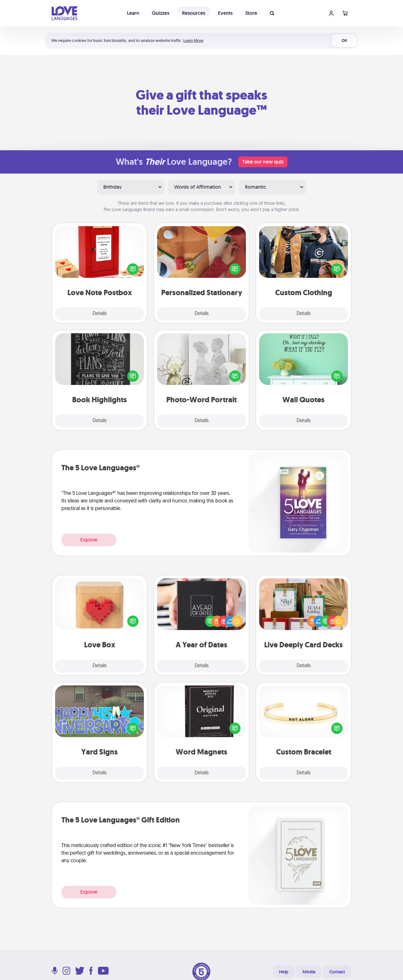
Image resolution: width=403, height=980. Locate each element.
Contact (337, 972)
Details (100, 314)
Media (309, 972)
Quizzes (161, 13)
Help (284, 972)
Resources (194, 13)
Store (251, 13)
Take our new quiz (263, 162)
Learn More (193, 40)
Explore (89, 540)
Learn (133, 13)
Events (225, 13)
